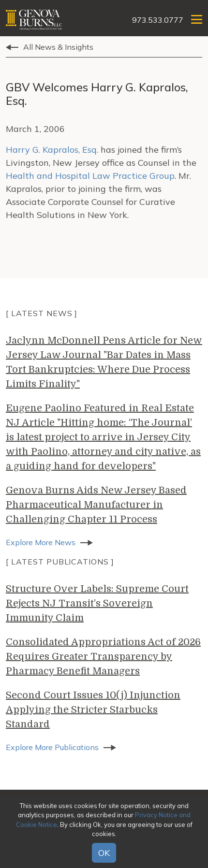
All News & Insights (58, 47)
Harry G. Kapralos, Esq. (52, 150)
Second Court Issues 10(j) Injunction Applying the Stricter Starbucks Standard (93, 710)
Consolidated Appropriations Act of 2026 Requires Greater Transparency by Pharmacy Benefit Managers (103, 657)
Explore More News (41, 542)
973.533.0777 (158, 20)
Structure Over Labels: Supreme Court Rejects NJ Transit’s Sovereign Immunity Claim (97, 603)
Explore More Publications (52, 747)
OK (104, 853)
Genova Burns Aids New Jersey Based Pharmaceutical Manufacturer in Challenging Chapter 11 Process (96, 505)
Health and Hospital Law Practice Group (90, 176)
